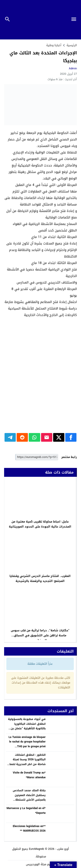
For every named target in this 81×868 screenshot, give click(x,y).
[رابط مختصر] (37, 457)
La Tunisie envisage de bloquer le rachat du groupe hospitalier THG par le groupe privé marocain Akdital (27, 744)
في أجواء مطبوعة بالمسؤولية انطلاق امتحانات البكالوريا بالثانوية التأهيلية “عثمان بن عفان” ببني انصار (27, 726)
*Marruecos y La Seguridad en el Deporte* (26, 811)
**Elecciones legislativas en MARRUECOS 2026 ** (29, 829)
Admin (73, 68)
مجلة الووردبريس (36, 864)
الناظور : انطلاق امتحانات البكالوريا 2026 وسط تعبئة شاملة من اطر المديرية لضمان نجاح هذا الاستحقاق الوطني (27, 762)
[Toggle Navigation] (76, 20)
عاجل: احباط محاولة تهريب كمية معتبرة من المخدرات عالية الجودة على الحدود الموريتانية (40, 524)
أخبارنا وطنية (54, 45)
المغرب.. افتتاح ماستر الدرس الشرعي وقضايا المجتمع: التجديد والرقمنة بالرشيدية (40, 578)
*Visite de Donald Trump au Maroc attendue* (29, 775)
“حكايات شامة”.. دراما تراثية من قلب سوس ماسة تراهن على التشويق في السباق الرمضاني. (40, 635)
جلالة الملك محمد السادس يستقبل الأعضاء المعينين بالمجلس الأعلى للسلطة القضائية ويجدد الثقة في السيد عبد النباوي (26, 800)
